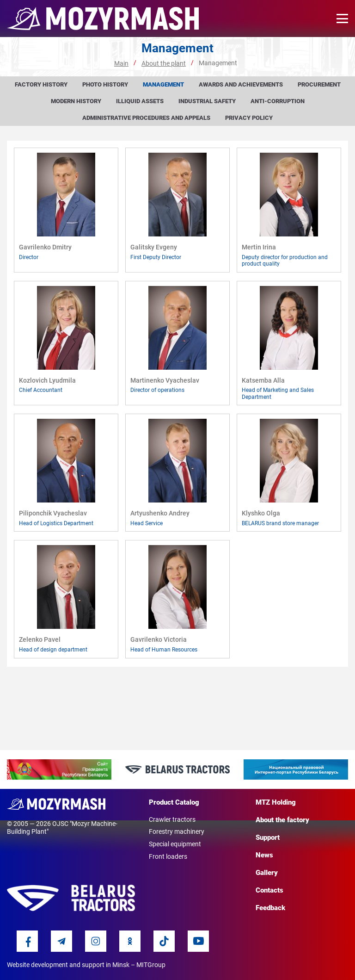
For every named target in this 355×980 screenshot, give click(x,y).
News (264, 855)
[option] (59, 769)
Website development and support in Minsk (68, 965)
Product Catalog (174, 802)
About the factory (282, 820)
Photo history (105, 84)
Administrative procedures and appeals (146, 118)
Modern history (76, 101)
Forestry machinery (177, 831)
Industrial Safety (207, 101)
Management (163, 84)
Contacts (269, 890)
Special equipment (175, 844)
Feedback (270, 908)
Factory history (41, 84)
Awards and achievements (241, 84)
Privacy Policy (249, 118)
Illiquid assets (140, 101)
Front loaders (168, 856)
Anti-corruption (278, 101)
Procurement (319, 84)
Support (268, 837)
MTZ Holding (276, 802)
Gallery (267, 873)
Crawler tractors (172, 819)
